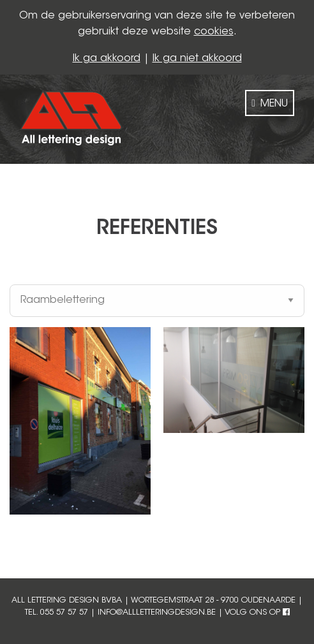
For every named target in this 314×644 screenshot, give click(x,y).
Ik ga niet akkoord (197, 59)
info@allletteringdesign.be (157, 613)
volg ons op (257, 613)
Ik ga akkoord (107, 59)
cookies (214, 32)
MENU (270, 103)
